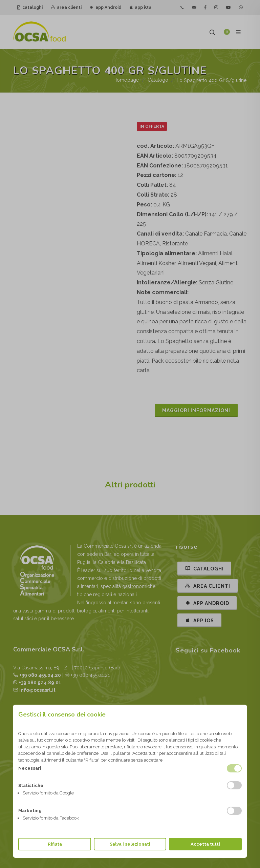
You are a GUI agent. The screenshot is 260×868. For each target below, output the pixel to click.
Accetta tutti (205, 844)
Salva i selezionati (130, 844)
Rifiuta (55, 844)
